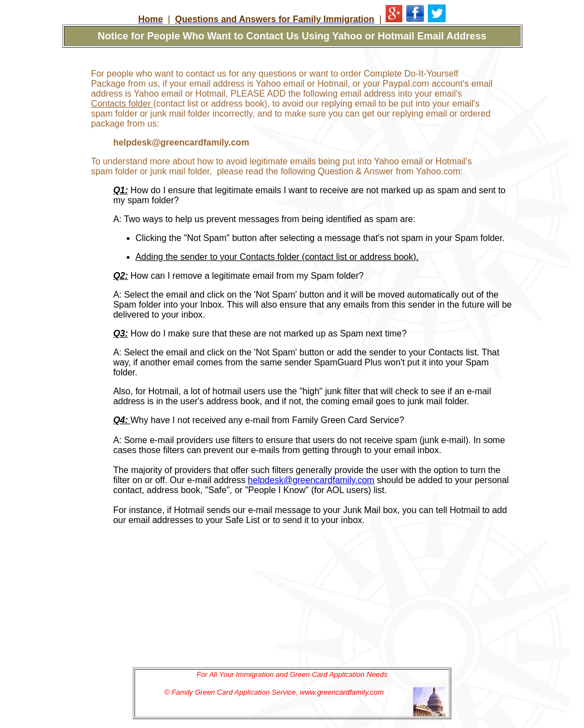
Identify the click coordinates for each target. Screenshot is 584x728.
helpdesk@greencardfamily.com (311, 480)
